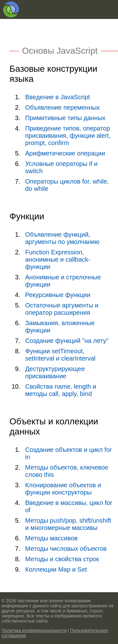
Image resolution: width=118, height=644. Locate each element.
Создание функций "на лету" (67, 341)
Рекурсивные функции (58, 295)
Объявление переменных (62, 107)
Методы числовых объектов (66, 549)
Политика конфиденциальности (34, 630)
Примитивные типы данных (65, 118)
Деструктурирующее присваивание (55, 372)
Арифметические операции (65, 153)
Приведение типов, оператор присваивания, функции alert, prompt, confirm (68, 136)
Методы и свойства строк (62, 559)
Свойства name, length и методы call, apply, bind (61, 390)
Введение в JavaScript (58, 97)
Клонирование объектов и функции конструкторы (63, 489)
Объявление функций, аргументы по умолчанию (62, 238)
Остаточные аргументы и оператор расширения (62, 309)
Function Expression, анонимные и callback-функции (58, 259)
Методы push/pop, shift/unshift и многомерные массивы (68, 524)
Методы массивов (51, 538)
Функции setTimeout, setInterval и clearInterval (60, 355)
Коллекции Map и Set (56, 569)
